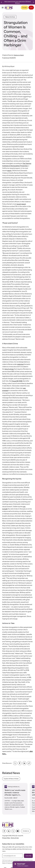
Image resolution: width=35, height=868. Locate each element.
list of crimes (9, 369)
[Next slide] (34, 2)
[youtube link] (18, 831)
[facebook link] (4, 831)
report (9, 171)
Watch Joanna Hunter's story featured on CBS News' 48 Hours (19, 2)
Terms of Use (15, 838)
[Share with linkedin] (24, 763)
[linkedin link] (9, 831)
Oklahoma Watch (19, 55)
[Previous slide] (1, 2)
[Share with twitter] (15, 763)
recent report (21, 204)
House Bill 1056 (17, 381)
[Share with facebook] (20, 763)
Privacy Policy (6, 838)
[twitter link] (13, 831)
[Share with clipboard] (29, 763)
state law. (20, 364)
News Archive (10, 17)
